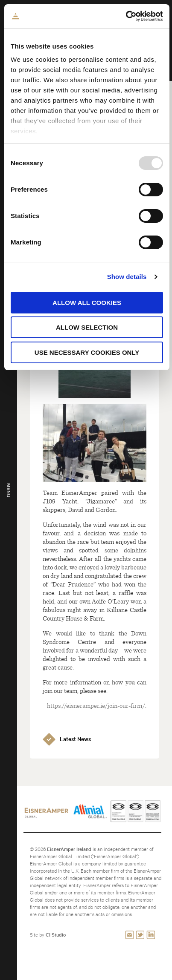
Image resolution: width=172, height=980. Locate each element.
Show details (127, 277)
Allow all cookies (87, 303)
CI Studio (56, 935)
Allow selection (87, 327)
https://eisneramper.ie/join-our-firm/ (96, 705)
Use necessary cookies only (87, 352)
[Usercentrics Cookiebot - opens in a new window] (126, 16)
